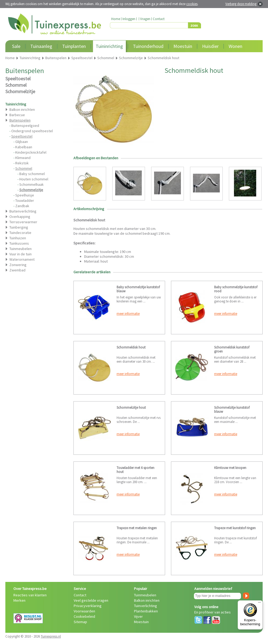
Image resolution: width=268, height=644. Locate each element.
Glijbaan (22, 142)
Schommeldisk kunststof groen (232, 349)
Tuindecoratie (20, 233)
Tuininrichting (109, 46)
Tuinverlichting (146, 606)
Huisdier (210, 46)
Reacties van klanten (30, 595)
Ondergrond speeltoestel (32, 131)
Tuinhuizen (18, 238)
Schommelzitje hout (131, 408)
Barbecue (17, 115)
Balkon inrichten (22, 109)
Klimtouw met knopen (230, 468)
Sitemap (80, 622)
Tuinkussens (19, 243)
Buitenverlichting (23, 211)
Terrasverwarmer (23, 222)
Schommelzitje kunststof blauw (232, 410)
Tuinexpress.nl (51, 636)
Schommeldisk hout (131, 347)
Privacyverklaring (88, 606)
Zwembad (17, 270)
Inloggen (129, 19)
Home (116, 19)
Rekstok (22, 163)
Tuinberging (19, 227)
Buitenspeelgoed (25, 126)
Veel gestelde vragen (91, 600)
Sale (16, 46)
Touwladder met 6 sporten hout (135, 470)
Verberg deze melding (241, 4)
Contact (159, 19)
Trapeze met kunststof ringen (235, 528)
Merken (19, 600)
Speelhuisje (25, 195)
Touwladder (25, 200)
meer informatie (128, 314)
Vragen (145, 19)
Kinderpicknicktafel (31, 152)
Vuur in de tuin (21, 254)
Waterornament (22, 259)
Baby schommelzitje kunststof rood (236, 289)
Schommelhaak (31, 184)
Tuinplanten (74, 46)
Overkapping (20, 217)
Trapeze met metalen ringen (137, 528)
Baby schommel (32, 174)
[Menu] (259, 604)
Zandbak (22, 206)
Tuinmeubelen (21, 249)
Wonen (235, 46)
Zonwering (18, 265)
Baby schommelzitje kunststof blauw (138, 289)
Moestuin (183, 46)
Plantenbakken (146, 611)
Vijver (138, 616)
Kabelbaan (24, 147)
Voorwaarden (84, 611)
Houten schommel (34, 179)
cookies (192, 4)
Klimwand (23, 158)
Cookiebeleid (84, 616)
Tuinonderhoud (148, 46)
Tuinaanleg (41, 46)
